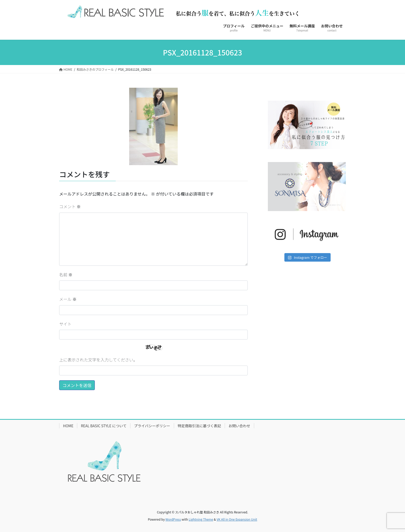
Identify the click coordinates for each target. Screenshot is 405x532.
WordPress (173, 519)
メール (68, 299)
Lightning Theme (201, 519)
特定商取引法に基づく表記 (199, 426)
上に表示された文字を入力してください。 (98, 360)
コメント (70, 206)
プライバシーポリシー (152, 426)
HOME (68, 426)
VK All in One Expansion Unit (237, 519)
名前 (66, 275)
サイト (65, 324)
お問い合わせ (239, 426)
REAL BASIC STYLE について (104, 426)
